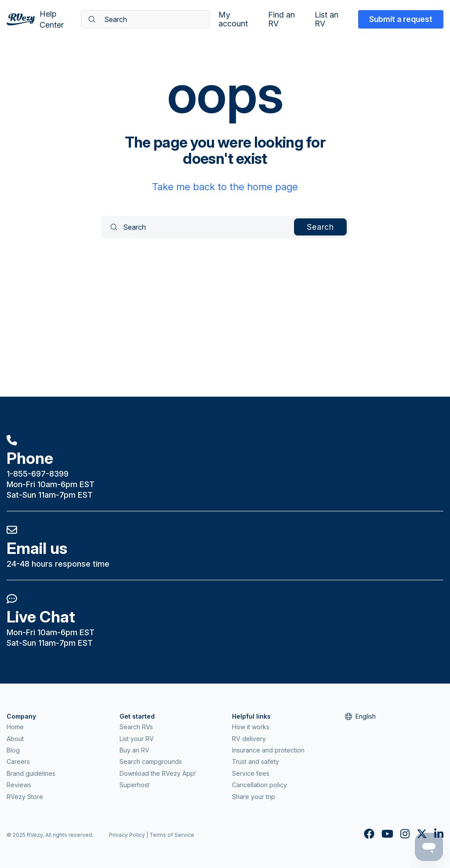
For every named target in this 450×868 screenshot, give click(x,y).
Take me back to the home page (225, 187)
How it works (251, 727)
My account (233, 19)
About (15, 739)
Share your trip (254, 797)
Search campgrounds (151, 761)
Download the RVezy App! (158, 773)
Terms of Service (172, 835)
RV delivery (249, 739)
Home (15, 727)
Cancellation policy (259, 785)
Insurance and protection (268, 750)
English (360, 716)
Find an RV (281, 19)
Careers (18, 761)
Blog (13, 750)
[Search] (145, 19)
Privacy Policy (127, 835)
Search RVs (136, 727)
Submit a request (401, 19)
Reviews (19, 785)
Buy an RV (134, 750)
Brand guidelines (31, 773)
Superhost (134, 785)
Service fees (251, 773)
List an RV (327, 19)
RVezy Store (25, 797)
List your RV (137, 739)
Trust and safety (256, 761)
